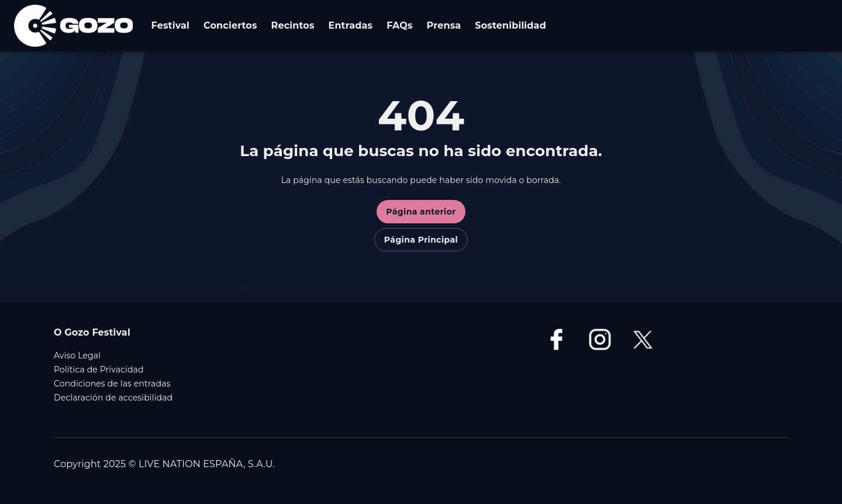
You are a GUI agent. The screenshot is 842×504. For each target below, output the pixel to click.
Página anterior (421, 212)
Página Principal (421, 240)
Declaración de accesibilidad (113, 398)
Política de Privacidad (99, 370)
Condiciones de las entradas (112, 384)
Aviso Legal (77, 355)
